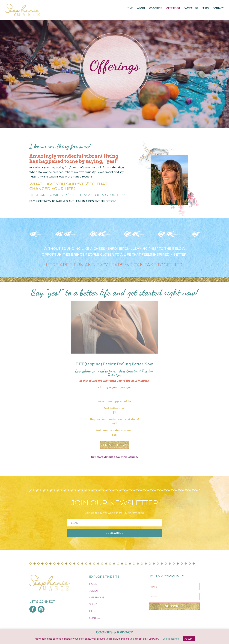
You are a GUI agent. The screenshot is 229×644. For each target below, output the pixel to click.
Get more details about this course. (114, 457)
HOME (129, 8)
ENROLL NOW (114, 445)
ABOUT (141, 8)
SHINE (93, 604)
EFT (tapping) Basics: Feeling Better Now (114, 364)
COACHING (156, 8)
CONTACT (218, 8)
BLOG (206, 8)
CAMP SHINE (191, 8)
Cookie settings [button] (171, 639)
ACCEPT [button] (189, 639)
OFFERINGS (173, 8)
